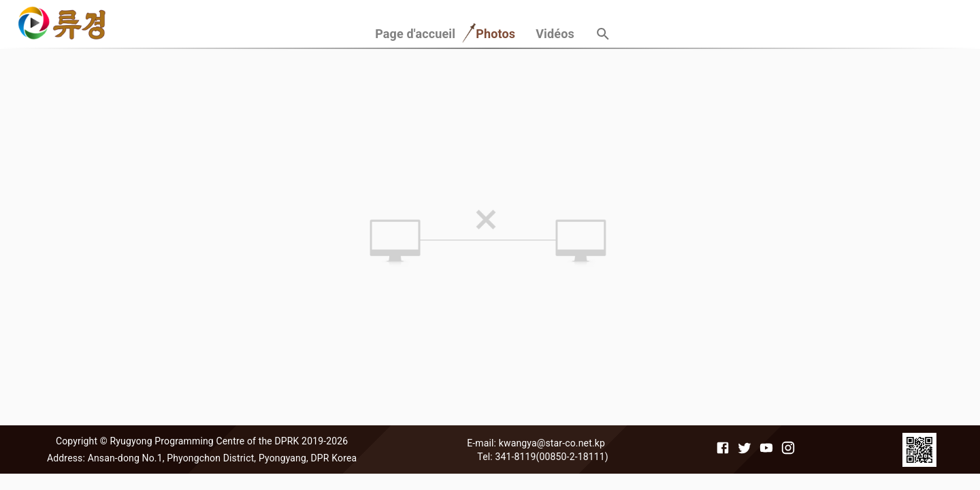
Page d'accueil (415, 34)
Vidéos (555, 34)
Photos (495, 34)
